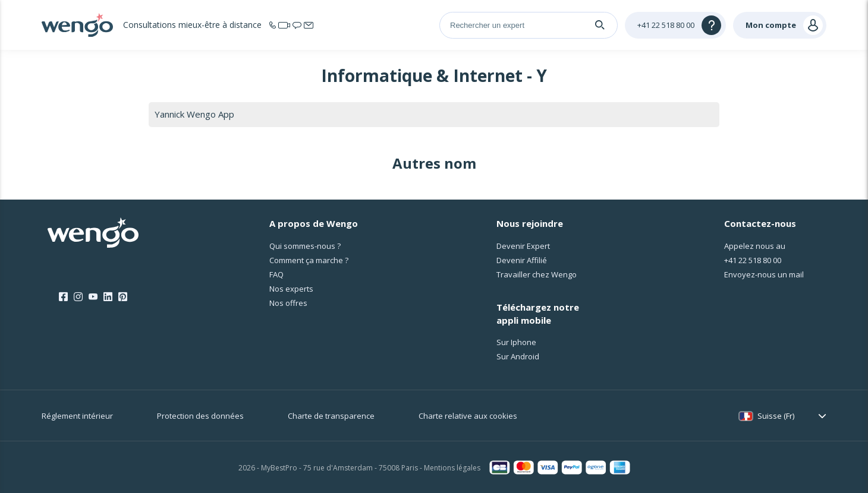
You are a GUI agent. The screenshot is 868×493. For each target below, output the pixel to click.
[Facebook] (63, 297)
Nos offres (288, 303)
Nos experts (291, 289)
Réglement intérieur (77, 416)
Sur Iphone (516, 342)
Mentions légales (452, 468)
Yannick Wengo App (194, 114)
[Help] (675, 25)
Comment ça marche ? (309, 260)
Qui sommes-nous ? (305, 246)
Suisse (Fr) (776, 416)
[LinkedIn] (108, 297)
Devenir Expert (523, 246)
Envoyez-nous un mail (764, 274)
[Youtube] (93, 297)
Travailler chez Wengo (537, 274)
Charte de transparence (331, 416)
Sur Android (518, 356)
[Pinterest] (123, 297)
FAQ (276, 274)
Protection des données (200, 416)
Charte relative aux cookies (468, 416)
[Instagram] (78, 297)
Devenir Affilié (522, 260)
